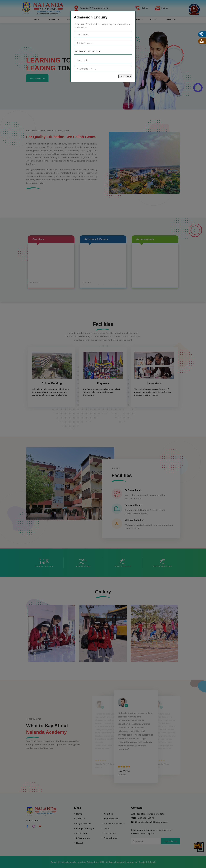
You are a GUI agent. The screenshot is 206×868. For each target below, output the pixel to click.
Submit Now (125, 76)
